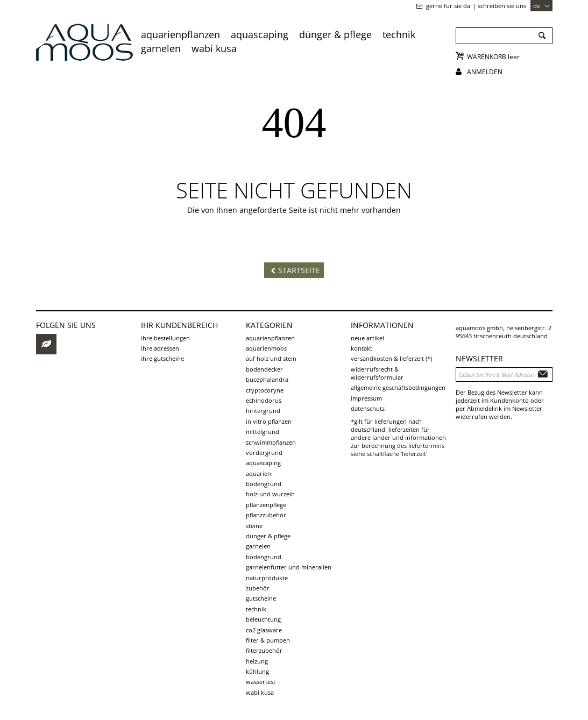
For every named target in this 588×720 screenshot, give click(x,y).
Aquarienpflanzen (180, 34)
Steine (254, 526)
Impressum (366, 398)
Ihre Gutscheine (162, 358)
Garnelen (161, 48)
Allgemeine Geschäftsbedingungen (398, 387)
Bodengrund (264, 484)
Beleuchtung (263, 619)
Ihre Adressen (160, 348)
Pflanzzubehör (266, 515)
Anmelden (485, 72)
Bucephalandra (267, 379)
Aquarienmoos (266, 348)
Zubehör (258, 588)
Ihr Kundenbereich (179, 325)
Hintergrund (263, 411)
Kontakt (362, 348)
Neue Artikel (367, 338)
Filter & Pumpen (268, 640)
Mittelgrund (263, 432)
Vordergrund (264, 452)
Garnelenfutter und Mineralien (289, 567)
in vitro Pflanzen (269, 421)
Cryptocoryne (265, 390)
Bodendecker (264, 369)
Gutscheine (261, 598)
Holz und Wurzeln (270, 494)
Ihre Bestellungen (165, 338)
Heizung (257, 661)
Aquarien (258, 473)
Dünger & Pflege (335, 34)
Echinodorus (264, 400)
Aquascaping (260, 34)
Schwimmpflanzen (271, 442)
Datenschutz (368, 408)
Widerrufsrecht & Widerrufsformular (377, 373)
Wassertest (261, 682)
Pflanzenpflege (266, 505)
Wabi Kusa (214, 48)
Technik (399, 34)
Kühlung (257, 671)
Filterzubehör (264, 650)
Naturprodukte (267, 578)
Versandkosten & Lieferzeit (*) (391, 358)
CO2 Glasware (264, 630)
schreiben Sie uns (502, 6)
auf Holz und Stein (271, 358)
